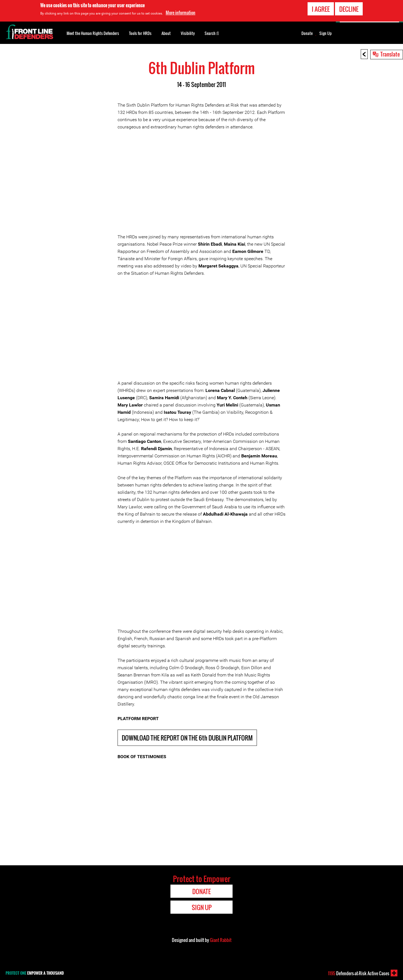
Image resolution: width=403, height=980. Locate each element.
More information (181, 13)
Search (212, 33)
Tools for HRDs (140, 33)
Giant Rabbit (221, 940)
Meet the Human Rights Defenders (93, 33)
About (166, 33)
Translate (390, 54)
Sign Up (325, 33)
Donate (307, 33)
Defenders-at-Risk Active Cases (359, 973)
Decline (349, 9)
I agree (321, 9)
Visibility (188, 33)
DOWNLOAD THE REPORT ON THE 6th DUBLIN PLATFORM (187, 738)
